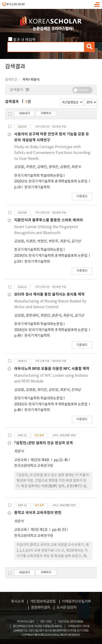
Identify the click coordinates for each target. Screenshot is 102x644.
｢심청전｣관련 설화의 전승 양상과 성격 (43, 443)
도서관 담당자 (67, 607)
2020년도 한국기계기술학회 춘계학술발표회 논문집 (51, 181)
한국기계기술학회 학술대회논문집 (38, 176)
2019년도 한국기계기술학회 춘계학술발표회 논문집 (51, 256)
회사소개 (17, 601)
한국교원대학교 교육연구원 (34, 466)
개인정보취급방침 (43, 601)
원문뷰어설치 (41, 607)
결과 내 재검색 (24, 40)
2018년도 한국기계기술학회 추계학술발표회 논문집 (51, 330)
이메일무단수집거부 (76, 601)
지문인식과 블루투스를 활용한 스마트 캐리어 (48, 220)
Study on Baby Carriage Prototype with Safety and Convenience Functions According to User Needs (52, 153)
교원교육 (21, 460)
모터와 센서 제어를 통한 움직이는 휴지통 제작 (49, 294)
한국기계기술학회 (37, 187)
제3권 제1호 (39, 530)
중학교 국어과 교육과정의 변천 (38, 513)
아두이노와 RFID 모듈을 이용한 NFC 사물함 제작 (52, 369)
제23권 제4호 (40, 460)
